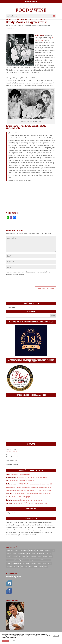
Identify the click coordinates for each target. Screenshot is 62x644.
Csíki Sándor (13, 26)
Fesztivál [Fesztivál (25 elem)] (49, 554)
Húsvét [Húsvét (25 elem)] (39, 557)
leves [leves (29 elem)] (12, 560)
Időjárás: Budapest (12, 452)
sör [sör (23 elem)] (15, 566)
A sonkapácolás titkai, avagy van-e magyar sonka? (28, 500)
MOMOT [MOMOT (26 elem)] (9, 563)
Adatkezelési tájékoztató (14, 577)
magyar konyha (40, 26)
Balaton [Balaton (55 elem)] (17, 550)
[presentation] (20, 281)
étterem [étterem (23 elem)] (41, 566)
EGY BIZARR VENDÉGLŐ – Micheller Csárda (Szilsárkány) (30, 503)
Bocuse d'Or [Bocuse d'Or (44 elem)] (32, 550)
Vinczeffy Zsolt (11, 487)
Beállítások (14, 641)
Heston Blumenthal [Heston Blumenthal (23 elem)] (32, 557)
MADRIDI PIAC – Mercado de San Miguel (22, 481)
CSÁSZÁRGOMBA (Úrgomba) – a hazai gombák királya (32, 477)
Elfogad (5, 641)
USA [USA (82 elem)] (22, 566)
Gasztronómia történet (30, 26)
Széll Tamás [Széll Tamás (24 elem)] (10, 566)
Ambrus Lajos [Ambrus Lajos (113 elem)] (10, 550)
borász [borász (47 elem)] (41, 550)
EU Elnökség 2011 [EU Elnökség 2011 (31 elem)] (41, 554)
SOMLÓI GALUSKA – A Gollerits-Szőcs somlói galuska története (34, 490)
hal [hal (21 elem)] (19, 557)
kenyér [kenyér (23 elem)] (51, 557)
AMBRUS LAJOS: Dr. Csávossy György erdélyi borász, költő (33, 487)
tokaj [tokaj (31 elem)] (18, 566)
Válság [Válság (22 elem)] (36, 566)
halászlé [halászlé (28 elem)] (24, 557)
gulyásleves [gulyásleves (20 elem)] (14, 557)
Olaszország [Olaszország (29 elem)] (33, 563)
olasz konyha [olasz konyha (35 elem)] (26, 563)
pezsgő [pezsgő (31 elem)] (39, 563)
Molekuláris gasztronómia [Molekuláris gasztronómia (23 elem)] (45, 560)
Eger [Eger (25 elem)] (53, 550)
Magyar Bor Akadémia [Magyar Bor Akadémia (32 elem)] (24, 560)
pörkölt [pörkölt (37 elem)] (44, 563)
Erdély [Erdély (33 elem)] (29, 554)
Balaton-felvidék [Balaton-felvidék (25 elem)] (24, 550)
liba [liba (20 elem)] (16, 560)
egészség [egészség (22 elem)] (9, 554)
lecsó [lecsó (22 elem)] (8, 560)
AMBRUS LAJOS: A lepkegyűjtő (21, 497)
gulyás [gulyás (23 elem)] (8, 557)
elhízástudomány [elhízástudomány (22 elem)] (22, 554)
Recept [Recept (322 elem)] (49, 563)
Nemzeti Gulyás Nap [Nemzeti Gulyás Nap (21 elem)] (17, 563)
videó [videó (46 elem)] (26, 566)
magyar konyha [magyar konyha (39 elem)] (34, 560)
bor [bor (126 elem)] (37, 550)
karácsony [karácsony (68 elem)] (45, 557)
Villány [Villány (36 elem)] (31, 566)
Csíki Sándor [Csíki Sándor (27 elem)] (47, 550)
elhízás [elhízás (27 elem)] (14, 554)
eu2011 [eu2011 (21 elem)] (34, 554)
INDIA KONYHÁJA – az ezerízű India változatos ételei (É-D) (35, 484)
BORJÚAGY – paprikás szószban (21, 474)
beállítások (56, 636)
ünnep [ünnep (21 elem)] (46, 566)
